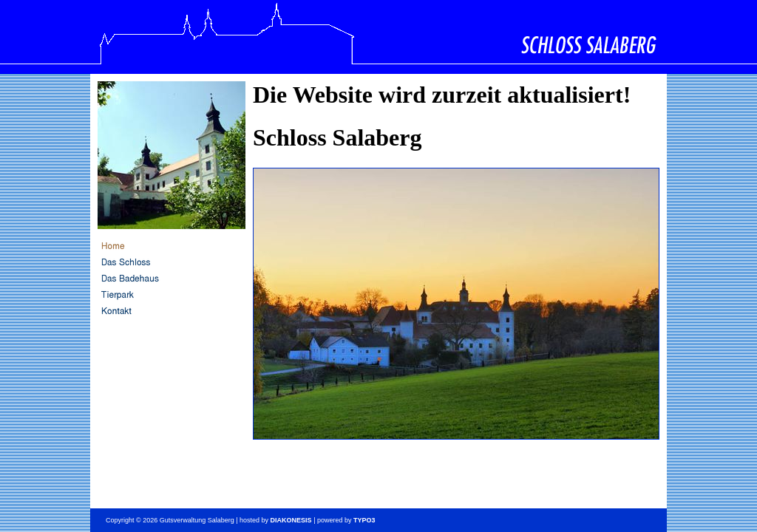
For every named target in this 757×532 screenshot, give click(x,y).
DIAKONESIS (291, 520)
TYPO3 (364, 520)
